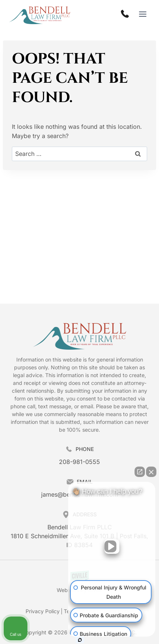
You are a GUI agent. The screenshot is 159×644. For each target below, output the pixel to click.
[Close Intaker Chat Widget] (151, 472)
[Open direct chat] (140, 472)
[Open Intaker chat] (80, 640)
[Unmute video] (112, 546)
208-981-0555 (79, 462)
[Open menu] (143, 14)
